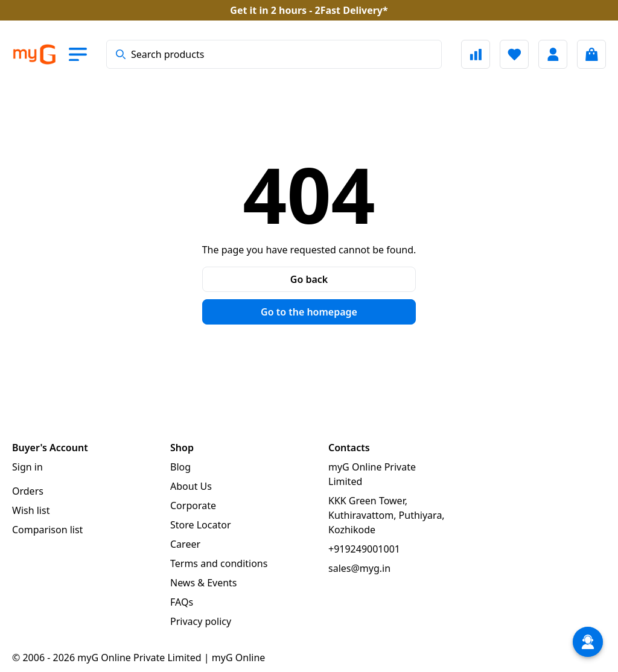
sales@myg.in (359, 568)
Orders (28, 491)
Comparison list (47, 530)
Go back (309, 279)
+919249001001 (364, 549)
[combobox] (274, 54)
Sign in (27, 467)
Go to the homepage (309, 312)
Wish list (31, 510)
